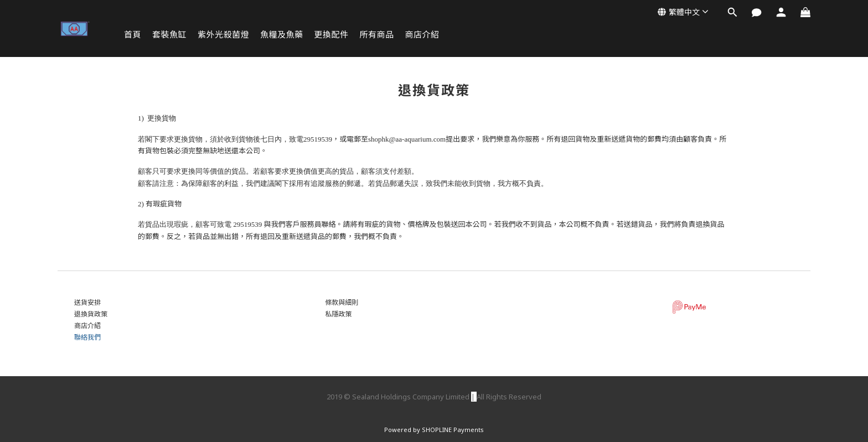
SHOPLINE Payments (453, 430)
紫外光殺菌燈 (223, 34)
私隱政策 (338, 314)
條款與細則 (342, 302)
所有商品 (377, 34)
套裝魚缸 (169, 34)
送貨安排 (87, 302)
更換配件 (332, 34)
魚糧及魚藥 (282, 34)
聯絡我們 (87, 337)
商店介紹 (422, 34)
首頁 (133, 34)
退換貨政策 (91, 314)
